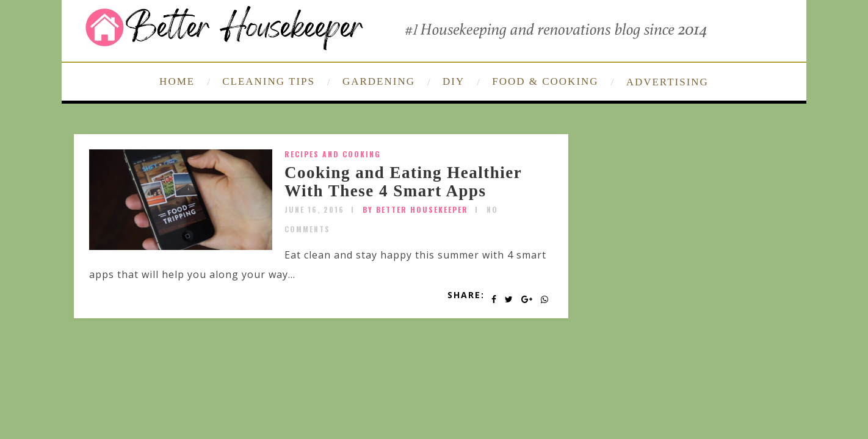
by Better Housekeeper (415, 209)
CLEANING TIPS (269, 81)
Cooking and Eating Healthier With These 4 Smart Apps (403, 182)
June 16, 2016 (314, 209)
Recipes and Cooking (333, 154)
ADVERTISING (667, 82)
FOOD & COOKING (545, 81)
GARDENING (379, 81)
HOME (177, 81)
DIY (454, 81)
